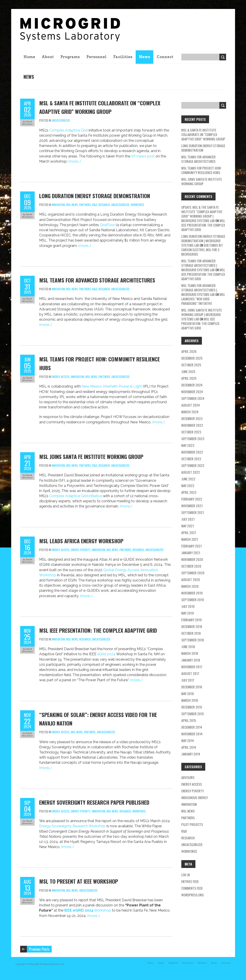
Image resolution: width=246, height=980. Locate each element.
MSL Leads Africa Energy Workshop (81, 541)
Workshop (88, 910)
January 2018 (191, 660)
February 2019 (191, 620)
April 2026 (189, 351)
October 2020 (191, 566)
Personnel (96, 57)
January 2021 (191, 553)
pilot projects (192, 824)
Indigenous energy (195, 798)
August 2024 (191, 405)
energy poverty (81, 550)
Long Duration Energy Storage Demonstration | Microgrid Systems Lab (203, 241)
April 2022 (189, 492)
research (104, 205)
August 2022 (191, 472)
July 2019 (188, 606)
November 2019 (192, 593)
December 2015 (192, 707)
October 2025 (191, 365)
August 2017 (190, 673)
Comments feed (192, 888)
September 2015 (193, 714)
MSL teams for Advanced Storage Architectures (97, 280)
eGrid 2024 (106, 654)
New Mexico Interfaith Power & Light (112, 386)
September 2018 (193, 640)
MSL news (72, 205)
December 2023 (192, 418)
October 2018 (191, 633)
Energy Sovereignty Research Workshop (73, 826)
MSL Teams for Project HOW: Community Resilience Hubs (201, 170)
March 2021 (190, 539)
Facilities (123, 57)
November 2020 (192, 559)
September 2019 (193, 600)
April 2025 (189, 378)
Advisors (188, 777)
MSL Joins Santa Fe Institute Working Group (91, 456)
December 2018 (192, 626)
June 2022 (188, 479)
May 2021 (188, 526)
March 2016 (190, 700)
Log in (186, 875)
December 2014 (192, 727)
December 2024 (192, 385)
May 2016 (188, 694)
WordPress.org (193, 895)
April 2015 (189, 720)
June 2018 (188, 647)
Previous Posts (39, 949)
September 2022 (193, 465)
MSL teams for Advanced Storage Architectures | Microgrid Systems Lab (199, 265)
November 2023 (192, 425)
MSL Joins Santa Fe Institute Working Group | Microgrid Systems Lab (202, 314)
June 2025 (188, 371)
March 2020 (190, 586)
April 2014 (189, 747)
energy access (61, 377)
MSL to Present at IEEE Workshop (79, 881)
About (48, 57)
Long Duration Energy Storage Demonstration (95, 196)
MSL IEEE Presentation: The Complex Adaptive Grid (98, 630)
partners (85, 205)
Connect (165, 57)
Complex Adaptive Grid (68, 130)
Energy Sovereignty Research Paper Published (94, 802)
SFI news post (143, 156)
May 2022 (188, 486)
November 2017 (192, 667)
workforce (137, 205)
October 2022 (191, 459)
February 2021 (191, 546)
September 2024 (193, 398)
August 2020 (191, 579)
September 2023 (193, 439)
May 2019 (188, 613)
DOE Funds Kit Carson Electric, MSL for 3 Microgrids (202, 250)
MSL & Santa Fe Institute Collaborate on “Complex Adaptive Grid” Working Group (203, 134)
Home (29, 57)
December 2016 (192, 687)
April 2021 (189, 532)
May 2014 (188, 740)
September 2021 (193, 512)
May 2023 (188, 445)
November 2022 (192, 452)
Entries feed (190, 881)
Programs (70, 57)
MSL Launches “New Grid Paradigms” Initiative (203, 299)
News (144, 57)
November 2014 (192, 734)
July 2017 (188, 680)
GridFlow (107, 225)
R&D (95, 205)
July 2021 (188, 519)
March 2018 (190, 653)
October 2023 (191, 432)
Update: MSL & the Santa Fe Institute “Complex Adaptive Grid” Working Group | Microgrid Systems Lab (202, 214)
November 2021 (192, 506)
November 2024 (192, 392)
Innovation (58, 205)
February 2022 (192, 499)
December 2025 (192, 358)
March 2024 (190, 412)
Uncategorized (61, 120)
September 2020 (193, 573)
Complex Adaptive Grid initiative (76, 496)
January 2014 (191, 754)
